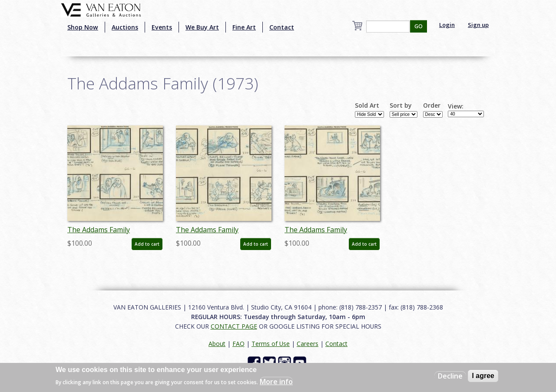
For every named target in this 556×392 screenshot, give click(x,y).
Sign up (478, 25)
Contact (282, 27)
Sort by (401, 105)
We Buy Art (202, 27)
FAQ (238, 344)
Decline (450, 376)
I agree (483, 376)
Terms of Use (271, 344)
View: (456, 106)
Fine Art (244, 27)
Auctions (125, 27)
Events (162, 27)
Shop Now (83, 27)
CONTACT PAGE (234, 326)
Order (432, 105)
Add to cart (147, 244)
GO (419, 26)
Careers (308, 344)
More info (276, 382)
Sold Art (367, 105)
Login (447, 25)
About (217, 344)
